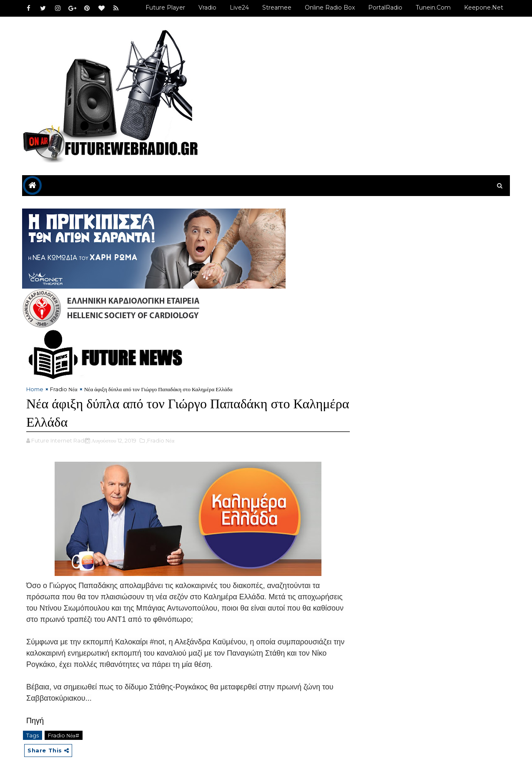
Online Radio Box (330, 8)
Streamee (277, 8)
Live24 (239, 8)
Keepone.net (484, 8)
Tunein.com (433, 8)
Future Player (165, 8)
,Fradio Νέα (160, 440)
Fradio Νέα (64, 389)
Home (35, 389)
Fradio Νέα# (64, 735)
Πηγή (35, 721)
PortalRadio (385, 8)
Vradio (207, 8)
